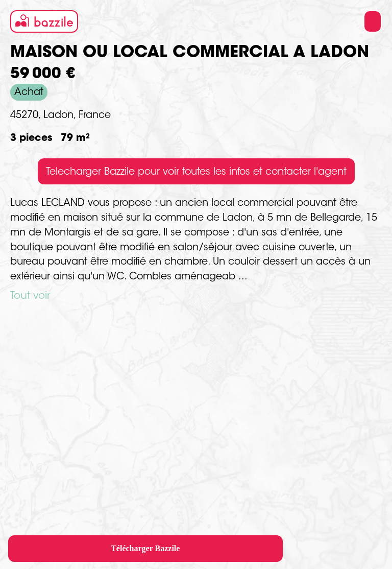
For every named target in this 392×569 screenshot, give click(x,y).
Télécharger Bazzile (145, 548)
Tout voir (30, 296)
